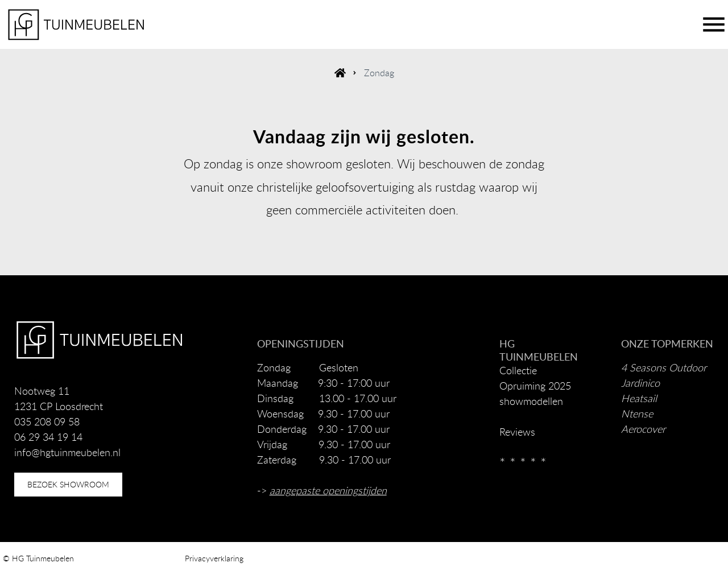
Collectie (518, 370)
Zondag (379, 73)
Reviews (517, 432)
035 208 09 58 (47, 421)
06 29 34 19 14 (48, 437)
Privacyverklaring (214, 558)
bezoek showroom (68, 484)
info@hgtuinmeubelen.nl (67, 452)
